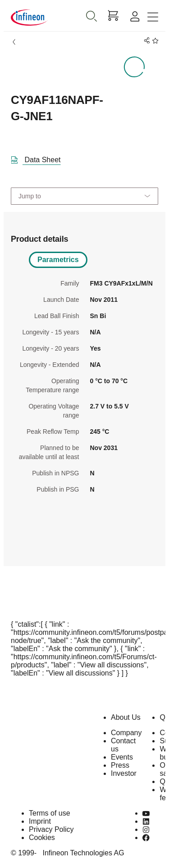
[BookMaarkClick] (154, 41)
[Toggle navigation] (153, 17)
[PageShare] (145, 41)
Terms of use (50, 813)
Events (122, 757)
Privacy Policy (51, 829)
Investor (124, 773)
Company (126, 733)
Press (120, 765)
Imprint (40, 821)
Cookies (42, 838)
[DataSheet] (39, 158)
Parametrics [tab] (58, 260)
